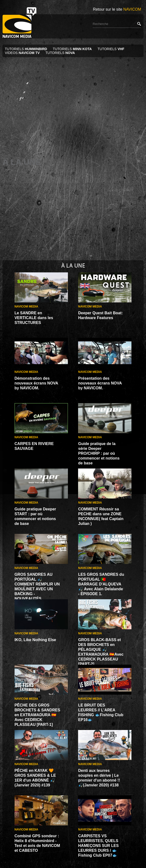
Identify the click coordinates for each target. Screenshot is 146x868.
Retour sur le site (117, 9)
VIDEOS (22, 53)
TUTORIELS (26, 49)
